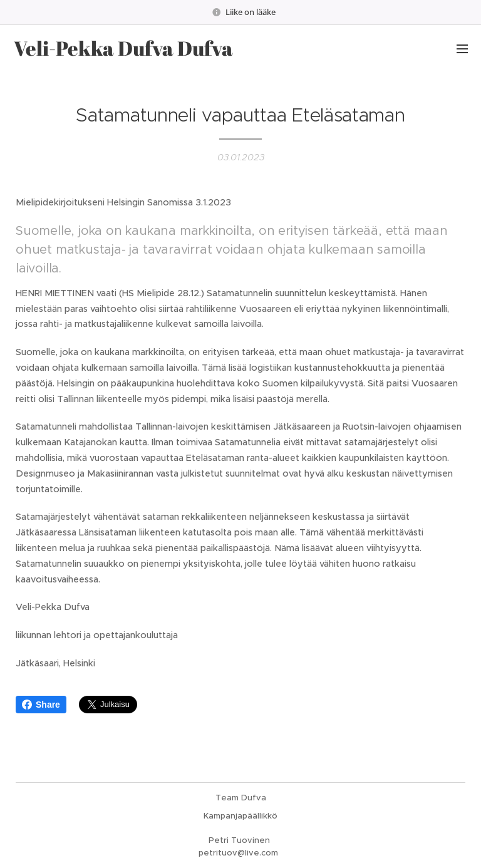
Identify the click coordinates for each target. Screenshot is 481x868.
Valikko (462, 49)
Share (41, 705)
